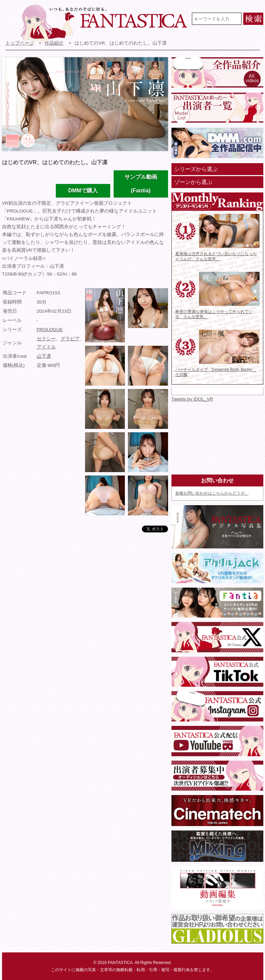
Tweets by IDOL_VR (192, 399)
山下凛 (44, 356)
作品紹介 (54, 43)
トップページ (20, 43)
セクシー (46, 339)
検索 (253, 19)
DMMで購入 (83, 191)
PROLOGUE (50, 330)
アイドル (46, 347)
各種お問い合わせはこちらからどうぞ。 (212, 493)
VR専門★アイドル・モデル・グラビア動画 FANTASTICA (104, 23)
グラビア (70, 339)
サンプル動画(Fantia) (141, 184)
